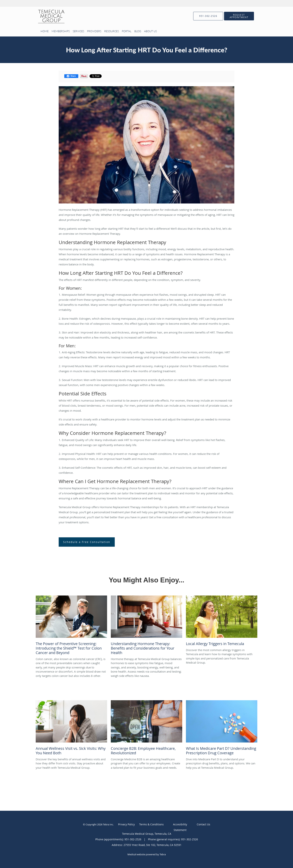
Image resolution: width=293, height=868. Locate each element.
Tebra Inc (108, 824)
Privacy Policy (126, 824)
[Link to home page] (46, 16)
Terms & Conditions (151, 824)
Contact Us (203, 824)
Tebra (163, 854)
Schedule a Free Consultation (87, 542)
